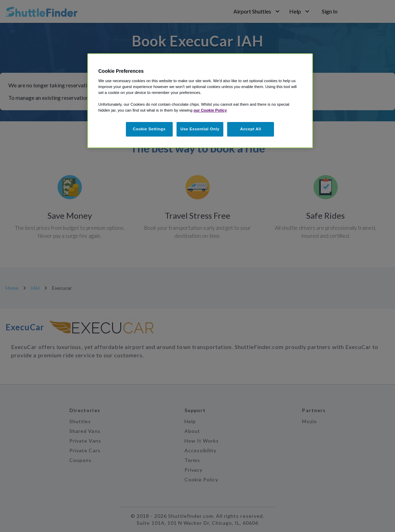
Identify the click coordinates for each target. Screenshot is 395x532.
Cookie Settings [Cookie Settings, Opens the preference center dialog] (149, 129)
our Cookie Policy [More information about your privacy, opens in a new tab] (210, 110)
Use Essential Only (200, 129)
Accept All (251, 129)
